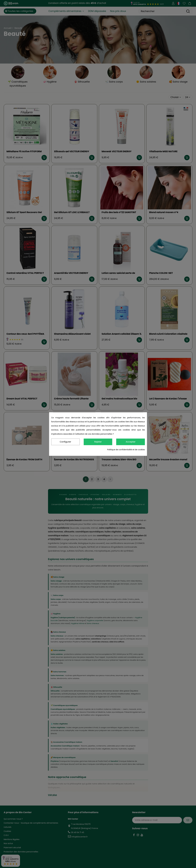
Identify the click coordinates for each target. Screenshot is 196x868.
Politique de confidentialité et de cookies (126, 450)
